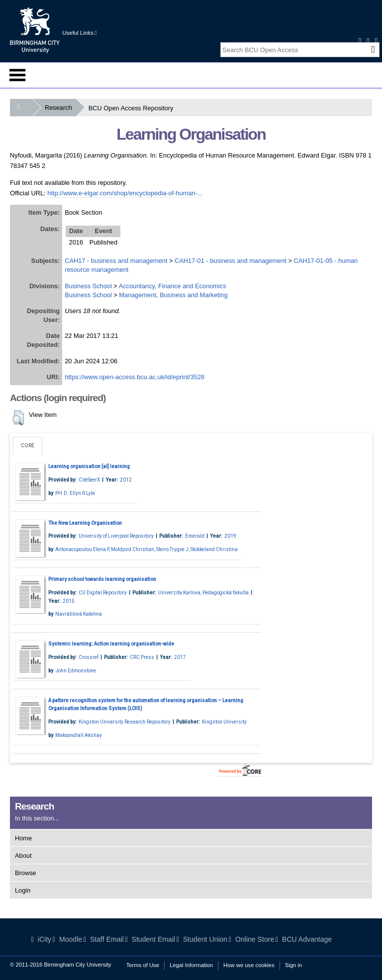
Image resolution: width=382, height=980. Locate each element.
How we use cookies (249, 965)
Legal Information (191, 965)
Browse (26, 873)
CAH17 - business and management (116, 261)
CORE (28, 446)
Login (23, 890)
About (23, 856)
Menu (17, 75)
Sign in (293, 965)
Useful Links (79, 33)
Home (23, 838)
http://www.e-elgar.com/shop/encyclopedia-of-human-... (125, 193)
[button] (18, 418)
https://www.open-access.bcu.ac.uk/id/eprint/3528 (135, 377)
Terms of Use (143, 965)
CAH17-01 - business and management (231, 261)
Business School (88, 286)
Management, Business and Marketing (173, 295)
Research (60, 108)
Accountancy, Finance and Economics (173, 286)
